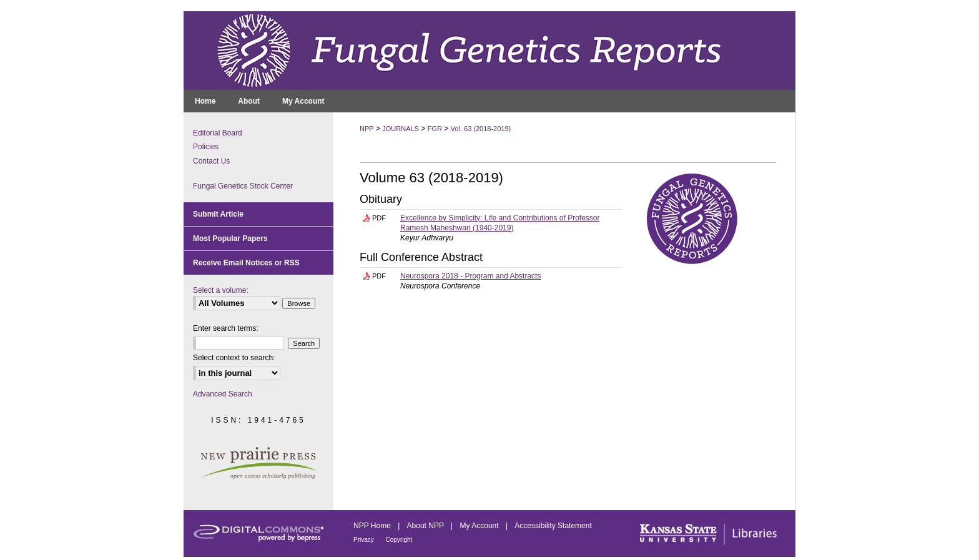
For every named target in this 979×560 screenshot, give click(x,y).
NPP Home (373, 526)
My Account (480, 526)
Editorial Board (218, 133)
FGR (435, 129)
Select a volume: (221, 290)
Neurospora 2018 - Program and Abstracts (470, 276)
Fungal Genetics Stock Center (243, 186)
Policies (206, 147)
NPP (367, 129)
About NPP (426, 526)
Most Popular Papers (230, 238)
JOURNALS (401, 129)
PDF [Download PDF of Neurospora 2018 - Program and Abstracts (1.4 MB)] (379, 276)
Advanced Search (223, 394)
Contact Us (211, 161)
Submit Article (218, 214)
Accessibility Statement (553, 526)
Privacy (365, 540)
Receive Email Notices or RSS (246, 263)
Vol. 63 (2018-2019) (481, 129)
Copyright (399, 540)
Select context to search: (234, 358)
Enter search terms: (226, 328)
